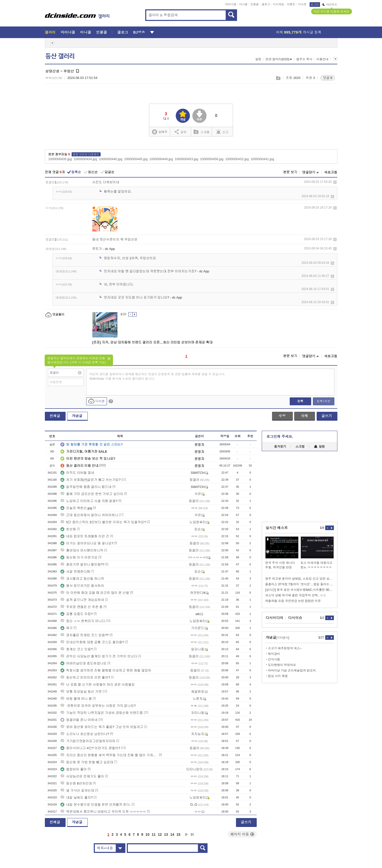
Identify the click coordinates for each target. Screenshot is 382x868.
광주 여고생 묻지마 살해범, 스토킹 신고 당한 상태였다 (300, 579)
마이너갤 (231, 4)
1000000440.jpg (111, 159)
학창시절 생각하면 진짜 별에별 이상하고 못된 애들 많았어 (106, 670)
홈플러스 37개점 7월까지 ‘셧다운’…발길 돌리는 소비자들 (300, 584)
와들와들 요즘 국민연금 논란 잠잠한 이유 (293, 601)
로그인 (315, 5)
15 (179, 834)
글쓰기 (327, 416)
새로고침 (331, 172)
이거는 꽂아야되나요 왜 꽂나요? (87, 543)
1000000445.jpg (136, 159)
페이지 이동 (242, 834)
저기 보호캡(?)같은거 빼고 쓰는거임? (91, 480)
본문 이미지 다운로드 (86, 154)
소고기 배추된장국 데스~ (285, 648)
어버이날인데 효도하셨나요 (83, 663)
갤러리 (50, 32)
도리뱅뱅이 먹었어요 (282, 665)
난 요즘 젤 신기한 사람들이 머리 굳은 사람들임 (98, 685)
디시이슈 (295, 618)
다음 (187, 834)
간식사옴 (274, 659)
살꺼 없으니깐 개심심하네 (82, 600)
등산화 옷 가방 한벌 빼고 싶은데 (87, 762)
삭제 (335, 182)
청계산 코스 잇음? (77, 649)
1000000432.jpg (237, 159)
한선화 (68, 529)
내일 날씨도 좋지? (77, 798)
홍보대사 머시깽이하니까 (82, 550)
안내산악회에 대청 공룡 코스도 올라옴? (92, 642)
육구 (67, 628)
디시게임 (278, 4)
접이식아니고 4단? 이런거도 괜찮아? (90, 748)
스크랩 (278, 78)
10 (148, 834)
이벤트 (291, 4)
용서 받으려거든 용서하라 (82, 586)
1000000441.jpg (262, 159)
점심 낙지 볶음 (278, 676)
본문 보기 (290, 172)
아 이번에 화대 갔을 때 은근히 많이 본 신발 (95, 593)
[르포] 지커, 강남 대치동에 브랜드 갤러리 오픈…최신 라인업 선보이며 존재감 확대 (152, 342)
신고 (222, 132)
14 (172, 834)
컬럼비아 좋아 (74, 769)
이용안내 (322, 59)
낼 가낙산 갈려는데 (77, 790)
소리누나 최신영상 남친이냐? (85, 734)
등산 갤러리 (60, 56)
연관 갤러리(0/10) (279, 59)
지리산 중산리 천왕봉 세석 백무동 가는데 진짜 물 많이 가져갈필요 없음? (109, 755)
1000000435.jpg (60, 159)
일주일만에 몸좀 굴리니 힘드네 (86, 487)
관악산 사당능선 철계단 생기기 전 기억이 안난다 (99, 656)
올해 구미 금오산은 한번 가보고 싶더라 (92, 494)
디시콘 (302, 4)
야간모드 (330, 5)
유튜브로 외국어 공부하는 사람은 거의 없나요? (98, 706)
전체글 (55, 416)
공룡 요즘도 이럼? (77, 614)
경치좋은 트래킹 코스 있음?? (84, 635)
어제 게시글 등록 (299, 32)
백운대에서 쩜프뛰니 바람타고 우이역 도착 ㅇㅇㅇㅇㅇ (103, 812)
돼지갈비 (274, 654)
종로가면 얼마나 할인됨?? (82, 565)
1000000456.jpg (212, 159)
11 (154, 834)
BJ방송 (139, 32)
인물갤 (255, 4)
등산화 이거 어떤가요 (79, 557)
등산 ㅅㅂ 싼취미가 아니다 (83, 621)
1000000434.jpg (85, 159)
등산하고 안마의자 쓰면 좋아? (85, 677)
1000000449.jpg (161, 159)
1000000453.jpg (186, 159)
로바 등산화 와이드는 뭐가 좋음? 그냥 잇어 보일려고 (102, 727)
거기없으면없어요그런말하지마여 (88, 741)
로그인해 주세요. (280, 437)
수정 (282, 416)
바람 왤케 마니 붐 (76, 699)
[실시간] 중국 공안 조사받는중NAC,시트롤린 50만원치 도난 (300, 590)
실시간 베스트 (277, 528)
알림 (319, 447)
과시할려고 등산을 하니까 (82, 579)
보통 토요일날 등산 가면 (81, 692)
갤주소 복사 (304, 59)
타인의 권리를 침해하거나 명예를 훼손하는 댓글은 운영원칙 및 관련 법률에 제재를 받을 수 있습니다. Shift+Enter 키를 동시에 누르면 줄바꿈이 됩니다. (157, 377)
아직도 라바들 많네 (77, 473)
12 (160, 834)
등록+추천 (323, 401)
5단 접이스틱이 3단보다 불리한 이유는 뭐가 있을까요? (103, 522)
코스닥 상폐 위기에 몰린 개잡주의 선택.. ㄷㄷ (296, 595)
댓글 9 (328, 78)
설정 (258, 59)
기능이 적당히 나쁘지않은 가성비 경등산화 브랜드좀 (102, 713)
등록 (300, 401)
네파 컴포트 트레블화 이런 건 (85, 536)
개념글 (77, 416)
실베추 (160, 132)
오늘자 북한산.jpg (76, 508)
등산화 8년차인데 (76, 783)
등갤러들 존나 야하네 (79, 720)
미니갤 (243, 4)
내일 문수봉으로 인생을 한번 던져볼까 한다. (96, 805)
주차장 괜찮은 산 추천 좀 (81, 607)
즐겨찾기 (280, 447)
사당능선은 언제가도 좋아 (82, 776)
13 (166, 834)
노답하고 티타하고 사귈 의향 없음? (89, 501)
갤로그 (266, 4)
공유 (181, 132)
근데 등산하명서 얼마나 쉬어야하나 (89, 515)
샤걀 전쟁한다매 (75, 572)
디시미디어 (275, 618)
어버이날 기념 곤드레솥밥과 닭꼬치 (292, 671)
